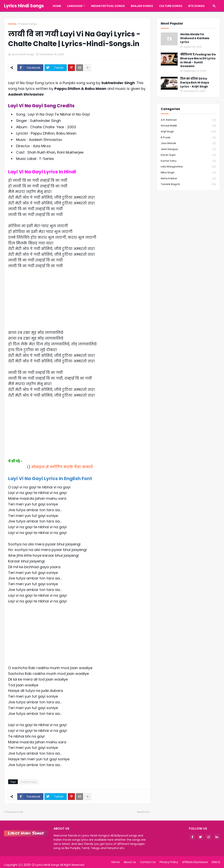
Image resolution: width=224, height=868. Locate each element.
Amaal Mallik (188, 126)
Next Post (143, 812)
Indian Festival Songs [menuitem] (108, 6)
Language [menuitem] (75, 6)
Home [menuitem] (57, 6)
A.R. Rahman (188, 120)
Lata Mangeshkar (188, 167)
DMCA (216, 862)
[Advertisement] (77, 302)
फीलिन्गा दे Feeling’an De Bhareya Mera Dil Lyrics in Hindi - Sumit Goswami (198, 60)
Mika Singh (188, 173)
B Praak (188, 138)
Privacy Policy (169, 862)
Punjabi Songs (28, 24)
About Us (130, 862)
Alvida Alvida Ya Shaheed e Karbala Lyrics (195, 38)
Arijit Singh (188, 132)
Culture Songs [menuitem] (171, 6)
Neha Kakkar (188, 179)
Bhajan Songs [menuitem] (142, 6)
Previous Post (15, 812)
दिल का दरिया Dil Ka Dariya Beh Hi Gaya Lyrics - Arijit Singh (195, 83)
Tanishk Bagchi (188, 184)
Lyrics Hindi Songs (24, 6)
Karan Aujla (188, 155)
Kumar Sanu (188, 161)
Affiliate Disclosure (195, 862)
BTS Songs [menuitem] (196, 6)
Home (12, 24)
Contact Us (148, 862)
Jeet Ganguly (188, 149)
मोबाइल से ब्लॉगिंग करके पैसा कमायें (62, 467)
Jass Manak (188, 143)
